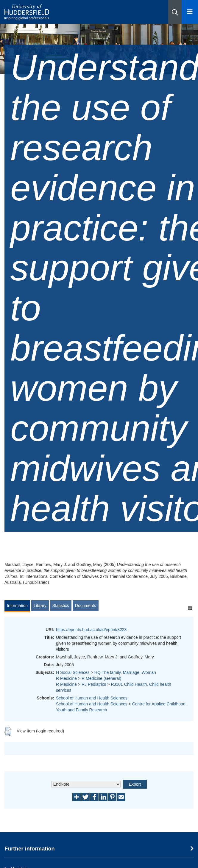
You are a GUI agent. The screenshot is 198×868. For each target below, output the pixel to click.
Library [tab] (40, 606)
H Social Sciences (73, 672)
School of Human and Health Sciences (92, 698)
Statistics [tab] (61, 606)
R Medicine (66, 678)
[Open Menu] (190, 12)
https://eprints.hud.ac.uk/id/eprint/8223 (91, 630)
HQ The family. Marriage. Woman (125, 672)
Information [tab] (17, 606)
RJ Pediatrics (94, 684)
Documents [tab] (86, 606)
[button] (175, 12)
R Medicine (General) (101, 678)
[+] (190, 608)
